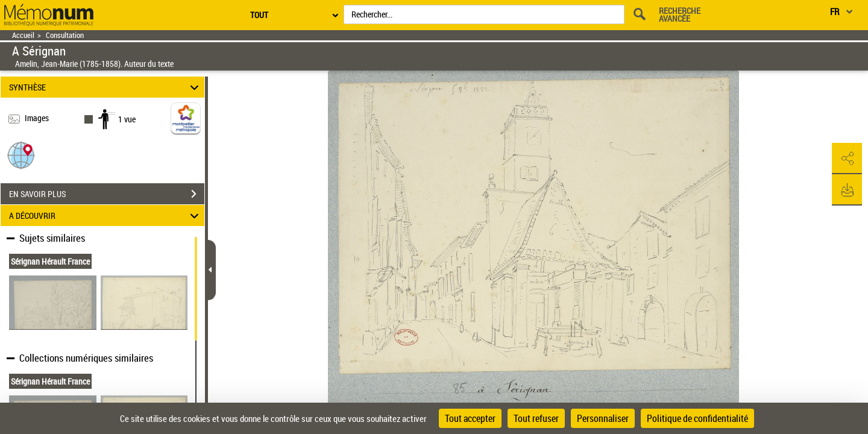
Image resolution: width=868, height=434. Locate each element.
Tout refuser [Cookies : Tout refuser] (536, 418)
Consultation (65, 35)
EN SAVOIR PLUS (107, 194)
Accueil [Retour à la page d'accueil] (23, 35)
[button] (21, 155)
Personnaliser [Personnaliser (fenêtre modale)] (603, 418)
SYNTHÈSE (106, 87)
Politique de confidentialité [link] (697, 418)
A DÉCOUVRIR (106, 215)
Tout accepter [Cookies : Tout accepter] (470, 418)
